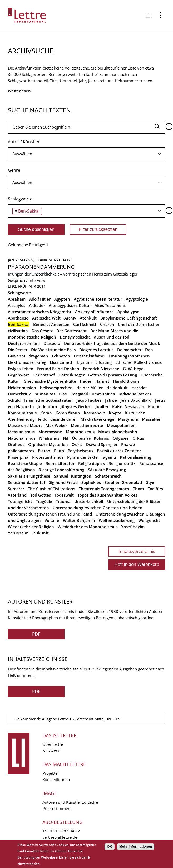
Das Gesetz (42, 331)
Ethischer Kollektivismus (139, 362)
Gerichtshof (44, 375)
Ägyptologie (137, 299)
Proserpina (18, 457)
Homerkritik (19, 394)
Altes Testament (110, 305)
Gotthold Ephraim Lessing (113, 375)
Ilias (63, 394)
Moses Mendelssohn (118, 432)
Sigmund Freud (63, 482)
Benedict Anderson (51, 324)
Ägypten (62, 299)
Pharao (128, 444)
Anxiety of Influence (94, 312)
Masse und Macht (25, 425)
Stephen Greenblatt (123, 482)
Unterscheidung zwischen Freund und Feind (50, 514)
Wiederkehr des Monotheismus (88, 527)
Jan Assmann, (22, 260)
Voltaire (52, 520)
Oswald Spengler (102, 444)
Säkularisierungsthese (29, 476)
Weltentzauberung (117, 520)
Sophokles (91, 482)
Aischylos (17, 305)
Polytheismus (80, 451)
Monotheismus (80, 432)
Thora (139, 489)
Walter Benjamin (79, 520)
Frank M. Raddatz (53, 260)
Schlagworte (20, 199)
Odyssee (121, 438)
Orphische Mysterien (48, 444)
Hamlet (102, 381)
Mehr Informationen (136, 847)
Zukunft (41, 533)
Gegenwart (18, 375)
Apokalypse (128, 312)
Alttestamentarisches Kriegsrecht (40, 312)
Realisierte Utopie (25, 463)
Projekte (50, 773)
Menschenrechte (87, 425)
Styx (150, 482)
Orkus (138, 438)
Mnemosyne (50, 432)
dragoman (38, 356)
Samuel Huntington (73, 476)
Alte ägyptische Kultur (70, 305)
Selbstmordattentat (27, 482)
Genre (14, 170)
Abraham (17, 299)
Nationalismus (22, 438)
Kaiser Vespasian (128, 406)
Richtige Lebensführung (61, 470)
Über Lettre (53, 744)
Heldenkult (117, 388)
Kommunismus (22, 413)
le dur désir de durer (58, 419)
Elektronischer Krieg (27, 362)
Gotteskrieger (71, 375)
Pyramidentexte (82, 457)
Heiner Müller (90, 388)
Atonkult (88, 318)
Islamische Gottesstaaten (48, 400)
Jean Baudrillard (136, 400)
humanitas (45, 394)
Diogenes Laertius (96, 350)
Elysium (84, 362)
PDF (36, 634)
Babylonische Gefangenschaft (129, 318)
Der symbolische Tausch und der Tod (95, 337)
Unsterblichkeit (89, 501)
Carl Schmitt (85, 324)
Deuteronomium (24, 343)
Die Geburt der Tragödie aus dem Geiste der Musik (112, 343)
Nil (66, 438)
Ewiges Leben (21, 369)
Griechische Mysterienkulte (50, 381)
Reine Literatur (60, 463)
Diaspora (52, 343)
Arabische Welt (46, 318)
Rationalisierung (135, 457)
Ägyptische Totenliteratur (98, 299)
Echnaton (61, 356)
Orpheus (16, 444)
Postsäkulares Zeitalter (119, 451)
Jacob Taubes (89, 400)
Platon (44, 451)
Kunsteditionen (56, 779)
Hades (86, 381)
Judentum (47, 406)
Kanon (154, 406)
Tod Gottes (41, 495)
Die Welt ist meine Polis (53, 350)
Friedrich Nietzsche (101, 369)
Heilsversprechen (56, 388)
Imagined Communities (93, 394)
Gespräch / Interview (27, 280)
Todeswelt (64, 495)
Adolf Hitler (40, 299)
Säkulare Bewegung (107, 470)
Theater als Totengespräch (104, 489)
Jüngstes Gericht (76, 406)
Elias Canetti (62, 362)
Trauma (63, 501)
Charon (107, 324)
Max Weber (56, 425)
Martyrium (128, 419)
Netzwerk (51, 751)
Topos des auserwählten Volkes (107, 495)
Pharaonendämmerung (41, 267)
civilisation (18, 331)
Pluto (59, 451)
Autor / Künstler (24, 142)
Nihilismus (49, 438)
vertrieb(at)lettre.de (60, 837)
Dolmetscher (129, 350)
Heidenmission (22, 388)
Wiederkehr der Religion (31, 527)
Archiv (70, 318)
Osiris (77, 444)
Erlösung (103, 362)
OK (110, 847)
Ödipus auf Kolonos (90, 438)
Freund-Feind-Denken (58, 369)
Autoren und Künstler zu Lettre (70, 802)
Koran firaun (68, 413)
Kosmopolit (94, 413)
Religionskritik (122, 463)
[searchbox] (86, 154)
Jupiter (102, 406)
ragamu (109, 457)
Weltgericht (149, 520)
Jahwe (111, 400)
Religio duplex (92, 463)
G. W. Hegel (134, 369)
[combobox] (86, 154)
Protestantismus (48, 457)
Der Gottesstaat (71, 331)
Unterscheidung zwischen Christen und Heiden (98, 508)
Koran (46, 413)
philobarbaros (21, 451)
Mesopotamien (121, 425)
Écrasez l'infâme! (90, 356)
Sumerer (16, 489)
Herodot (139, 388)
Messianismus (21, 432)
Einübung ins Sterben (129, 356)
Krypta (115, 413)
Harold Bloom (126, 381)
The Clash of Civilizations (51, 489)
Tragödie (44, 501)
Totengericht (20, 501)
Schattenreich (108, 476)
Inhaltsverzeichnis (137, 551)
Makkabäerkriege (97, 419)
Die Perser (18, 350)
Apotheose (18, 318)
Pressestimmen (56, 808)
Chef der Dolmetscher (139, 324)
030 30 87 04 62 (65, 831)
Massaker (151, 419)
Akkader (37, 305)
